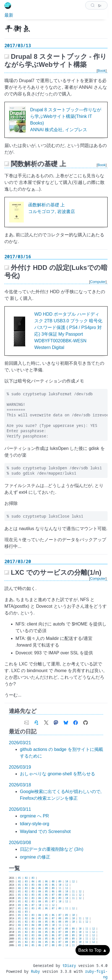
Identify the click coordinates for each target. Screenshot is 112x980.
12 (73, 881)
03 (33, 878)
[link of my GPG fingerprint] (36, 721)
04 (33, 881)
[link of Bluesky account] (66, 721)
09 (60, 881)
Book (102, 71)
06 (46, 881)
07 (53, 895)
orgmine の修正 (35, 857)
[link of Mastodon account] (56, 721)
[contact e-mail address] (27, 721)
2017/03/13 (18, 45)
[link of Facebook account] (75, 721)
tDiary (69, 965)
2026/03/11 (20, 809)
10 (67, 881)
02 (26, 878)
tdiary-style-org (35, 824)
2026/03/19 (20, 767)
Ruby (36, 971)
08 (53, 881)
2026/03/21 (20, 743)
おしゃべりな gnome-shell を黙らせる (58, 774)
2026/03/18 (20, 785)
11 (60, 888)
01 (20, 878)
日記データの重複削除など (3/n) (52, 849)
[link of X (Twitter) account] (46, 721)
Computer (98, 282)
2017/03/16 (18, 257)
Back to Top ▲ (93, 950)
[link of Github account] (85, 721)
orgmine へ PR (34, 816)
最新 (9, 15)
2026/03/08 (20, 843)
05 (40, 881)
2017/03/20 (18, 561)
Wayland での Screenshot (45, 831)
